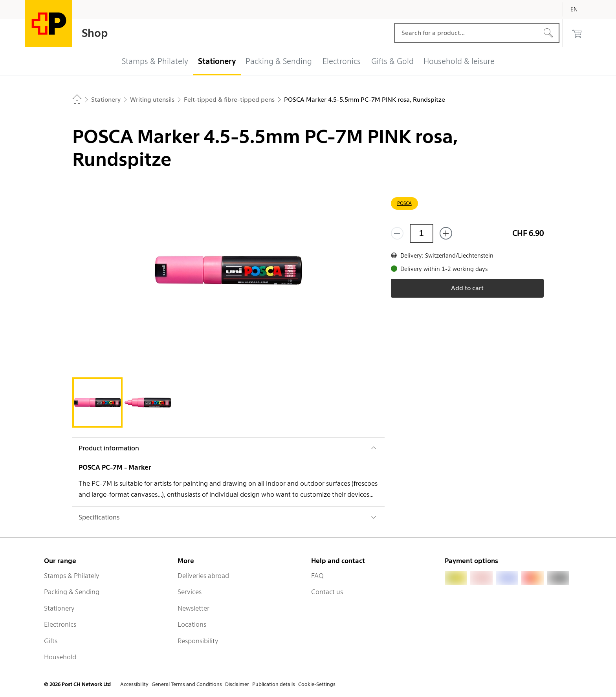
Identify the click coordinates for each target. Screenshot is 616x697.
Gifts (51, 641)
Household (60, 657)
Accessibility (134, 684)
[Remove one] (397, 233)
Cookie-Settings (317, 684)
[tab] (97, 402)
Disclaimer (237, 684)
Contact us (327, 592)
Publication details (274, 684)
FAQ (317, 576)
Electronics (60, 624)
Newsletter (193, 608)
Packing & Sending (72, 592)
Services (190, 592)
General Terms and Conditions (187, 684)
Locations (192, 624)
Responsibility (198, 641)
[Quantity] (422, 233)
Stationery (59, 608)
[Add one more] (446, 233)
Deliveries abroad (203, 576)
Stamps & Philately (72, 576)
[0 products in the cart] (577, 33)
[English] (580, 9)
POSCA (404, 203)
